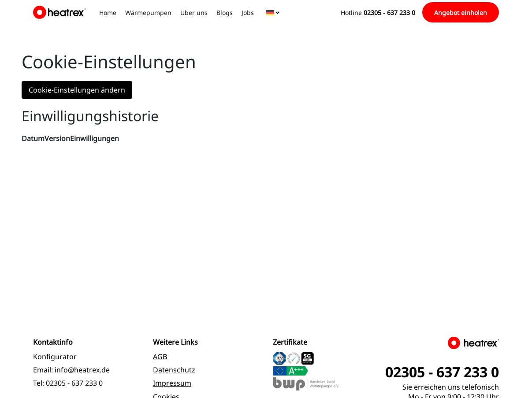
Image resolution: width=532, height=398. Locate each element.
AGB (160, 357)
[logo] (61, 12)
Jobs (248, 13)
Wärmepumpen (148, 13)
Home (108, 13)
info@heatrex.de (82, 370)
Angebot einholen (461, 13)
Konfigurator (55, 357)
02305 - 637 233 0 (74, 383)
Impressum (172, 383)
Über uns (194, 13)
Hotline (378, 13)
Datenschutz (174, 370)
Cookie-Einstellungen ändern (77, 90)
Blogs (225, 13)
